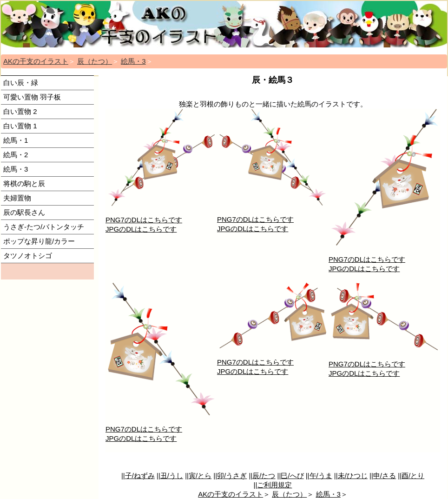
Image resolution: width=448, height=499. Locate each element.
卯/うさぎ (232, 476)
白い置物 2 (20, 111)
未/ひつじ (353, 476)
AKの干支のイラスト (36, 61)
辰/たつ (264, 476)
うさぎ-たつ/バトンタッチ (44, 227)
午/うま (321, 476)
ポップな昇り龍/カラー (39, 241)
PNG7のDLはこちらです (144, 220)
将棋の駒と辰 (24, 183)
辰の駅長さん (24, 212)
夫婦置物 (17, 198)
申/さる (385, 476)
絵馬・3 (133, 61)
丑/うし (172, 476)
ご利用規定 (274, 485)
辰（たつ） (95, 61)
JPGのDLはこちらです (141, 229)
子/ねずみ (140, 476)
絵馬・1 (16, 140)
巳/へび (292, 476)
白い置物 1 (20, 126)
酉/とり (413, 476)
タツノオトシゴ (28, 256)
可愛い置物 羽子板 (32, 97)
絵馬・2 (16, 155)
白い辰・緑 (21, 83)
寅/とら (200, 476)
